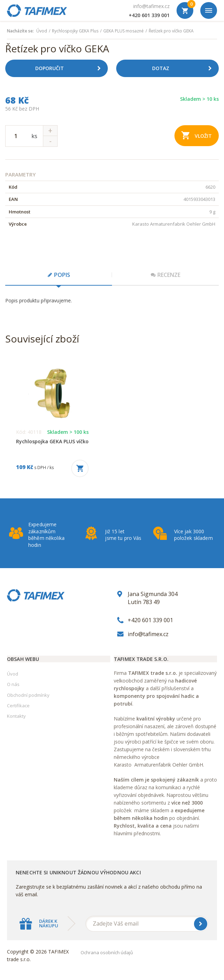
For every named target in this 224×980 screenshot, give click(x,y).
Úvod (42, 31)
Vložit (197, 135)
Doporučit (71, 68)
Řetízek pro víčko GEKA (171, 31)
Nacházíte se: (20, 31)
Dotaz (185, 68)
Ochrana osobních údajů (107, 952)
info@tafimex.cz (151, 6)
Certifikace (18, 706)
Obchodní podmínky (28, 695)
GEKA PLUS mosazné (124, 31)
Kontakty (16, 716)
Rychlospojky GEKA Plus (75, 31)
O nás (13, 684)
